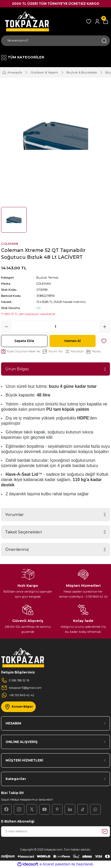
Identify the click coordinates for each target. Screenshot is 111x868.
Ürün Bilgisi (17, 369)
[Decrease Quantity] (6, 327)
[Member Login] (97, 21)
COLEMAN (44, 284)
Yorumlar (14, 514)
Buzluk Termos (47, 278)
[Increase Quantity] (105, 327)
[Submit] (105, 832)
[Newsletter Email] (55, 832)
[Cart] (106, 21)
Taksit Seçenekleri (24, 532)
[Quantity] (55, 327)
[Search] (55, 41)
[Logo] (26, 21)
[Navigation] (23, 58)
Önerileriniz (17, 549)
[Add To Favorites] (104, 341)
